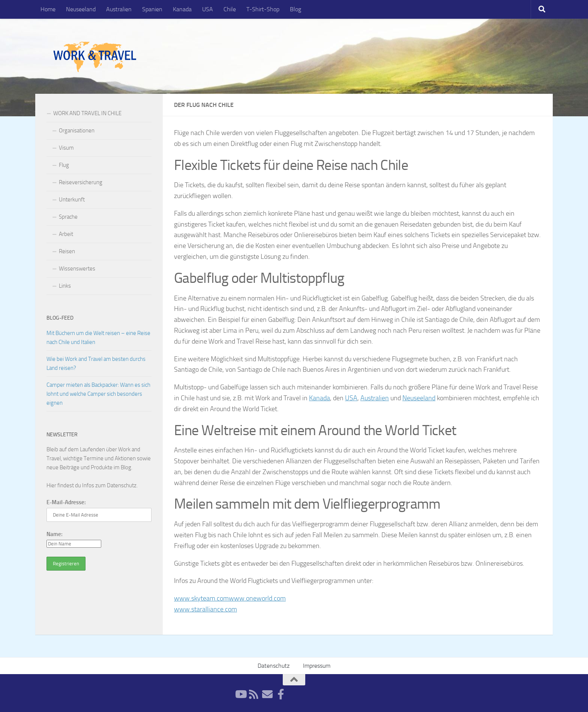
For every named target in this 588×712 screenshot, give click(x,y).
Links (65, 286)
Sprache (68, 217)
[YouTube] (240, 694)
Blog (295, 9)
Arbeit (66, 234)
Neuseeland (81, 9)
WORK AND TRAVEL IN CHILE (87, 113)
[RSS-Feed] (254, 694)
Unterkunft (72, 200)
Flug (64, 165)
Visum (66, 148)
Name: (55, 534)
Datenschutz (122, 485)
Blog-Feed (60, 318)
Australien (119, 9)
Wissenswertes (77, 269)
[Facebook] (281, 694)
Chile (230, 9)
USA (208, 9)
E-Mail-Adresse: (66, 502)
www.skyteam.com (201, 598)
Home (48, 9)
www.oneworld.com (257, 598)
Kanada (182, 9)
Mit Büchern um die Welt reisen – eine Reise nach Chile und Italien (98, 338)
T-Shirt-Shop (263, 9)
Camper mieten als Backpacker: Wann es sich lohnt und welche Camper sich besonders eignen (98, 394)
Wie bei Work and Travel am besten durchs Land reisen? (96, 364)
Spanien (152, 9)
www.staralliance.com (205, 609)
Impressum (317, 666)
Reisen (67, 251)
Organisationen (77, 131)
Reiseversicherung (81, 182)
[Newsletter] (267, 694)
